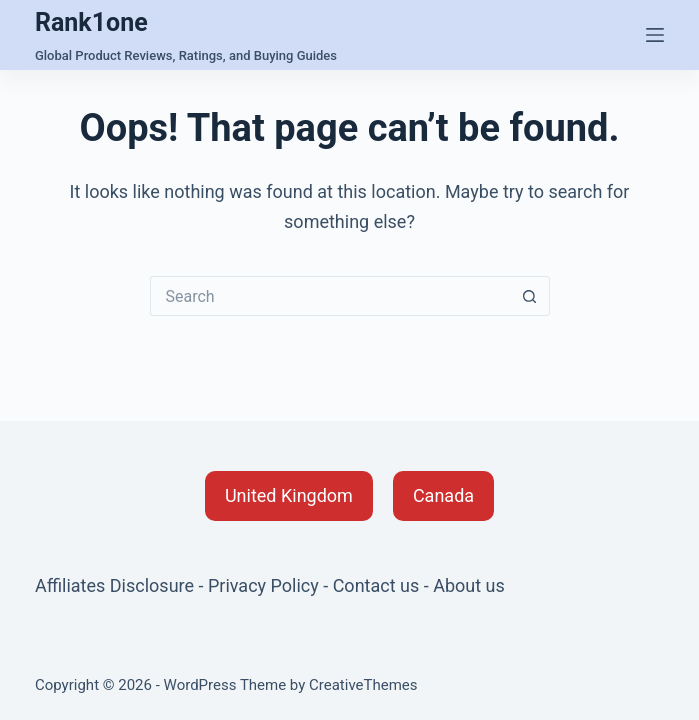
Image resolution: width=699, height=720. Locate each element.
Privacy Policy (263, 585)
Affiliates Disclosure (114, 585)
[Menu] (655, 35)
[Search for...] (330, 296)
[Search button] (530, 296)
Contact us (376, 585)
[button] (289, 496)
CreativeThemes (363, 685)
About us (469, 585)
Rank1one (91, 22)
